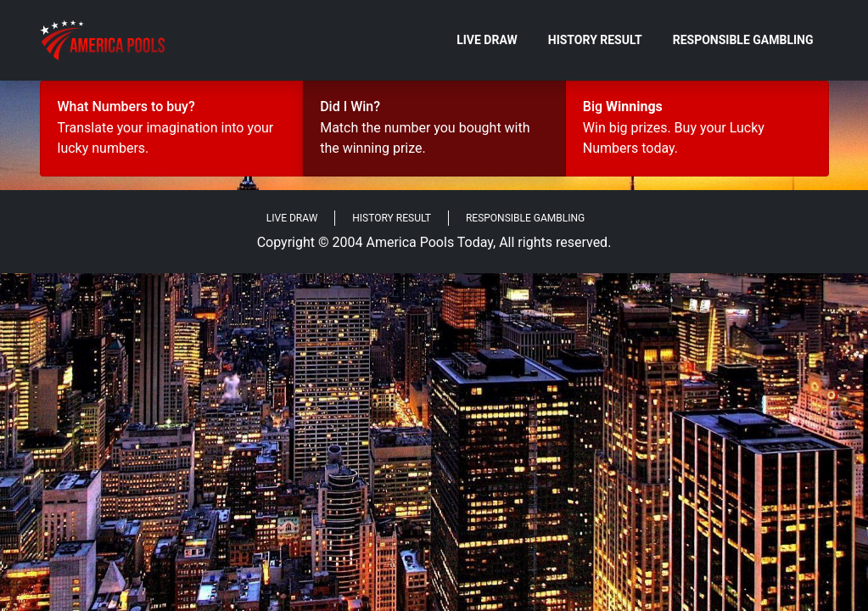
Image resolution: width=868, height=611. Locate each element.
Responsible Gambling (743, 40)
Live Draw (487, 40)
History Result (595, 40)
